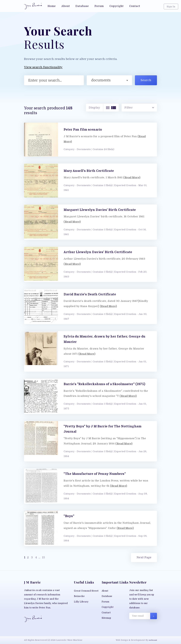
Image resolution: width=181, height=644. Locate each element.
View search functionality (43, 67)
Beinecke (79, 596)
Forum (105, 602)
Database (107, 596)
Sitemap (106, 618)
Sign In (171, 7)
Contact (106, 613)
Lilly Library (81, 602)
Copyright (108, 607)
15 (43, 557)
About (105, 591)
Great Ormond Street (86, 591)
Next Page (144, 557)
